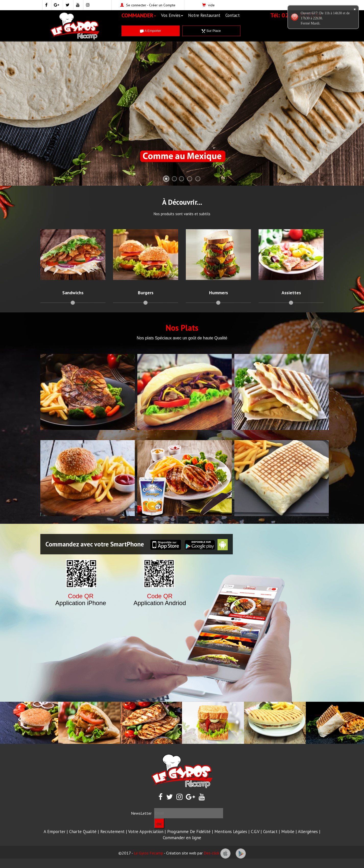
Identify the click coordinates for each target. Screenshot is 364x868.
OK (159, 824)
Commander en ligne (182, 838)
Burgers (146, 293)
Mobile (288, 832)
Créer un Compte (162, 5)
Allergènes (308, 832)
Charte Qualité (83, 832)
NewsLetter (141, 813)
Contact (233, 15)
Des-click (211, 853)
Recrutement (112, 832)
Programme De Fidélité (189, 832)
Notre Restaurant (204, 15)
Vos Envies (172, 15)
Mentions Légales (231, 832)
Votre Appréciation (146, 832)
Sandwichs (73, 293)
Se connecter (136, 5)
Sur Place (211, 31)
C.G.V (255, 832)
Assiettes (291, 293)
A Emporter (150, 31)
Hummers (219, 293)
